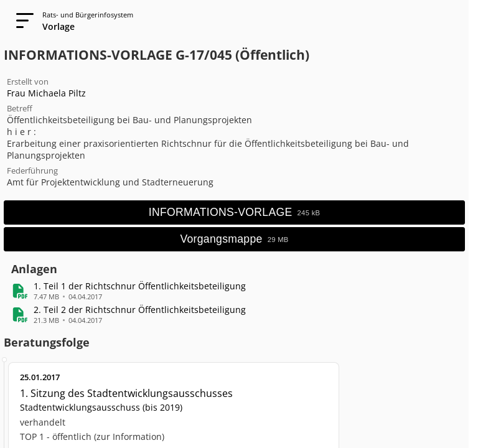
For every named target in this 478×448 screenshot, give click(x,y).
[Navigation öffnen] (21, 21)
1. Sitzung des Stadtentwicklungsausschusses (126, 393)
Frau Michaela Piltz (46, 93)
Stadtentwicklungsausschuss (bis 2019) (101, 407)
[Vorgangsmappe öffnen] (234, 239)
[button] (140, 286)
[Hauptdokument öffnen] (234, 212)
